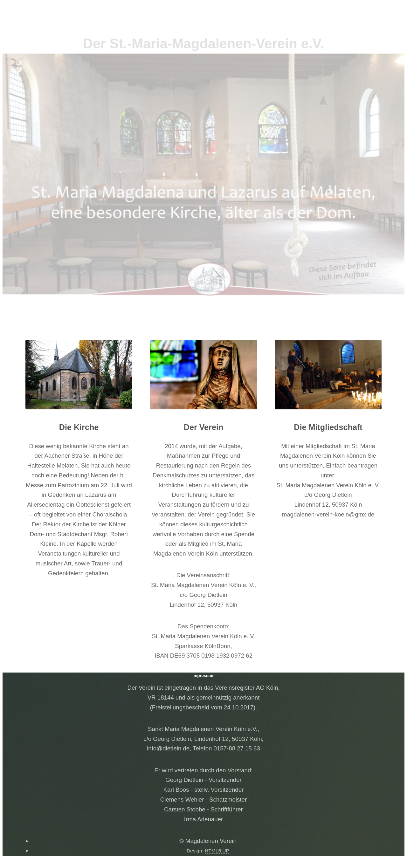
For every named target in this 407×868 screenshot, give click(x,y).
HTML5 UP (217, 851)
